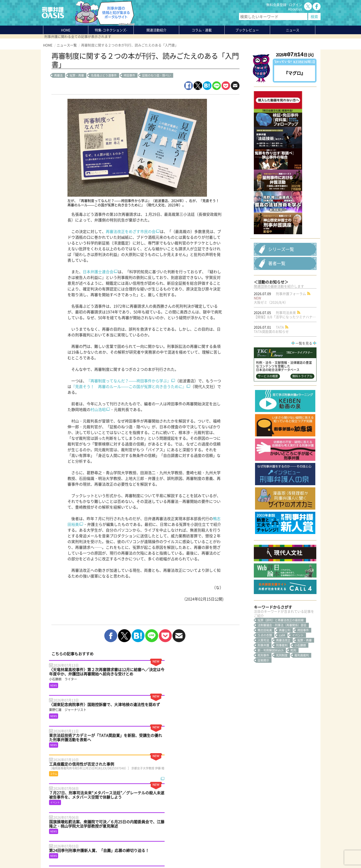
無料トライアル (302, 418)
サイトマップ (101, 853)
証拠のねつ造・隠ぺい (156, 75)
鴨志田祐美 (265, 672)
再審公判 (285, 672)
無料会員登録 (276, 5)
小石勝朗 (300, 687)
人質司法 (263, 682)
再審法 (58, 75)
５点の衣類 (265, 677)
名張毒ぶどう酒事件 (104, 75)
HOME (66, 30)
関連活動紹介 (156, 30)
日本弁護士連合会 (98, 272)
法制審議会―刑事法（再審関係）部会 (282, 667)
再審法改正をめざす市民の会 (131, 231)
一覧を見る (304, 385)
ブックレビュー (247, 30)
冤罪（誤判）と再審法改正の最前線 (281, 662)
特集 (111, 30)
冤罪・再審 (77, 75)
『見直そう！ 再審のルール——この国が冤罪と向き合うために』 (129, 386)
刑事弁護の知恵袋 (104, 836)
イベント (298, 677)
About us (295, 9)
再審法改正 (283, 682)
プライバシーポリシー (60, 853)
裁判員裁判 (302, 697)
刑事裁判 (282, 687)
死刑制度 (282, 697)
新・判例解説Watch (271, 692)
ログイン (295, 5)
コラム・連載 (100, 818)
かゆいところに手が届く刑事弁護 (116, 840)
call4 (282, 677)
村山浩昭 (98, 409)
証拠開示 (263, 702)
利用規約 (84, 853)
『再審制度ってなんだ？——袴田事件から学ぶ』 (129, 381)
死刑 (293, 692)
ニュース (97, 827)
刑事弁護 (263, 687)
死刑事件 (263, 697)
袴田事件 (129, 75)
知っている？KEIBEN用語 (110, 831)
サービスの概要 (268, 418)
